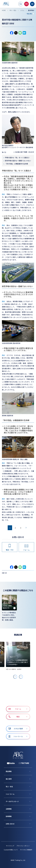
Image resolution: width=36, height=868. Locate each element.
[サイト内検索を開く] (21, 4)
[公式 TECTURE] (24, 763)
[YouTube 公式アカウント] (11, 763)
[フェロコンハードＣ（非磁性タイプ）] (9, 603)
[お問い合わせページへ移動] (26, 4)
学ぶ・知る (13, 10)
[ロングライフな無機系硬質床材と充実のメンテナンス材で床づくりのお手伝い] (18, 654)
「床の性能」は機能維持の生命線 (16, 164)
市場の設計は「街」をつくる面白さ (17, 158)
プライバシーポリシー (23, 846)
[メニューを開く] (32, 4)
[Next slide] (21, 677)
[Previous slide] (15, 677)
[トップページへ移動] (6, 4)
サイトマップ (10, 846)
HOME (4, 10)
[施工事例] (19, 779)
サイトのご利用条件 (26, 850)
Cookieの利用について (11, 850)
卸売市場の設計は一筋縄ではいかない (18, 161)
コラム (22, 10)
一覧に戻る (29, 14)
